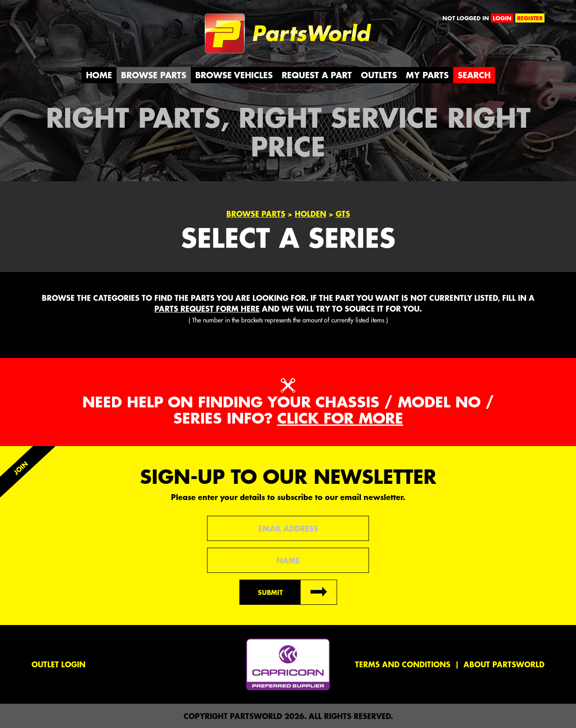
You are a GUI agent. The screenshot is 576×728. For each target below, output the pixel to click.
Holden (310, 214)
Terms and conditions (403, 664)
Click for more (340, 418)
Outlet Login (58, 664)
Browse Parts (154, 75)
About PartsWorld (504, 664)
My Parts (427, 75)
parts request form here (207, 308)
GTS (343, 214)
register (530, 18)
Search (474, 75)
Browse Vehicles (234, 75)
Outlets (379, 75)
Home (99, 75)
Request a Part (317, 75)
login (502, 18)
